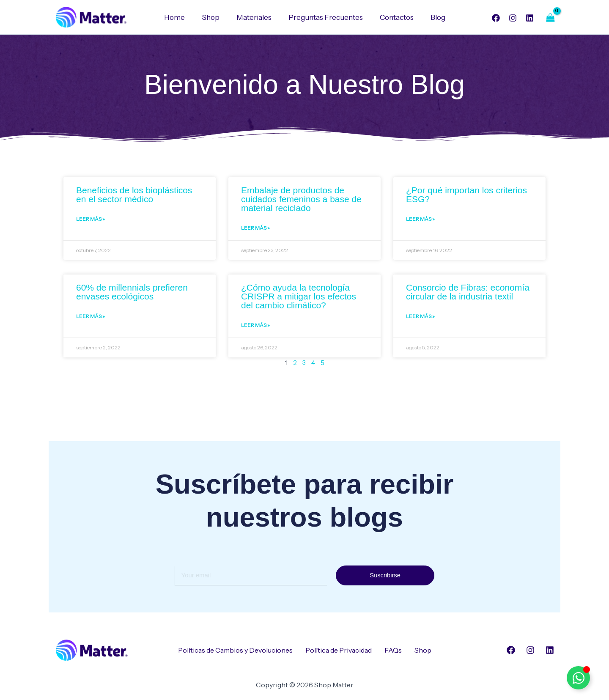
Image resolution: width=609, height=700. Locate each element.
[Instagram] (513, 18)
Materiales (255, 17)
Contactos (393, 17)
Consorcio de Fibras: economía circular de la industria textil (468, 293)
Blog (432, 17)
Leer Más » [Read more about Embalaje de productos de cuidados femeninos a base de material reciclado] (255, 229)
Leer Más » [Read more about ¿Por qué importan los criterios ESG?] (420, 220)
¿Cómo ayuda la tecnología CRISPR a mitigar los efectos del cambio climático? (299, 298)
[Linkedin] (530, 18)
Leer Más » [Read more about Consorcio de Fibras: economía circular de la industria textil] (420, 318)
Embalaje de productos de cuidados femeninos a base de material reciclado (301, 199)
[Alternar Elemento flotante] (578, 678)
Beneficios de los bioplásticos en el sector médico (134, 195)
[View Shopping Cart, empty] (550, 18)
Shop (214, 17)
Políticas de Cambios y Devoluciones (235, 650)
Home (181, 17)
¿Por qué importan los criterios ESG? (466, 195)
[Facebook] (496, 18)
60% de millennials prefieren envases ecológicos (132, 293)
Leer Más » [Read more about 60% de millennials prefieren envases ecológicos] (91, 318)
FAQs (393, 650)
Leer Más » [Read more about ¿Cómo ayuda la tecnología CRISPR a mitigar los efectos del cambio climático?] (255, 327)
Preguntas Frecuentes (324, 17)
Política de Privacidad (339, 650)
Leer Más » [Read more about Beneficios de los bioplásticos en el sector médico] (91, 220)
